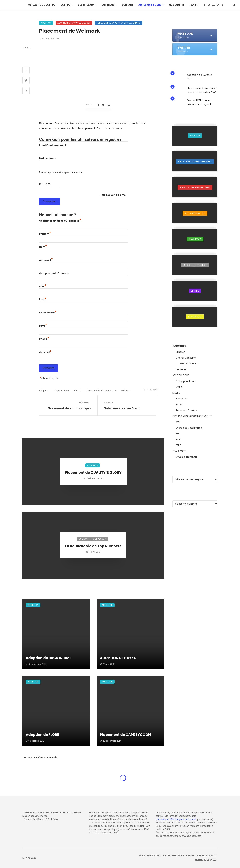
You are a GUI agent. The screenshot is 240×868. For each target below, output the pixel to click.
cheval (77, 390)
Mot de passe (48, 158)
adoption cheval (61, 390)
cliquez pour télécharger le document (176, 819)
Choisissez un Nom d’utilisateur (60, 221)
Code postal (48, 313)
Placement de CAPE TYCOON (125, 735)
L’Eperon (181, 352)
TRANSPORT (179, 451)
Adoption (46, 23)
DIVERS (176, 393)
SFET (178, 445)
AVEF (178, 422)
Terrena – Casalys (186, 410)
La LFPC (65, 5)
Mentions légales (206, 860)
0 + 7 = (45, 184)
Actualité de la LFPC (42, 5)
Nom (43, 247)
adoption (44, 390)
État (43, 300)
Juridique (108, 5)
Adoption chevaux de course (74, 23)
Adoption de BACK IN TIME (49, 658)
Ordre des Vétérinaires (189, 428)
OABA (179, 387)
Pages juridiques (174, 856)
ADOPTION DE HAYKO (118, 658)
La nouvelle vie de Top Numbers (93, 546)
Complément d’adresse (54, 273)
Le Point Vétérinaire (187, 364)
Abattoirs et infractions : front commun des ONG (202, 90)
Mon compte (177, 5)
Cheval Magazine (186, 358)
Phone (44, 339)
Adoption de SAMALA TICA (199, 77)
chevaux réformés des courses (101, 390)
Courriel (45, 352)
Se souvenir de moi (114, 195)
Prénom (45, 234)
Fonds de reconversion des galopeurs (119, 23)
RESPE (179, 404)
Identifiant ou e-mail (52, 145)
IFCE (178, 439)
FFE (178, 434)
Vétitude (181, 369)
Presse (190, 856)
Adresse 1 (46, 260)
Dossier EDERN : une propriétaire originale (200, 102)
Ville (43, 286)
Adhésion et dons (150, 5)
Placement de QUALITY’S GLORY (93, 473)
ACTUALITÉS (179, 346)
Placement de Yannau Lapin (69, 408)
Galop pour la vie (186, 381)
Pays (43, 326)
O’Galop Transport (186, 457)
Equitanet (181, 399)
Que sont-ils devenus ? (93, 539)
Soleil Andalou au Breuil (122, 408)
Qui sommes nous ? (150, 856)
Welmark (126, 390)
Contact (128, 5)
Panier (194, 5)
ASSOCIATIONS (181, 375)
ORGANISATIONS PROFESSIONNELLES (192, 416)
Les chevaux (86, 5)
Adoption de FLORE (42, 735)
